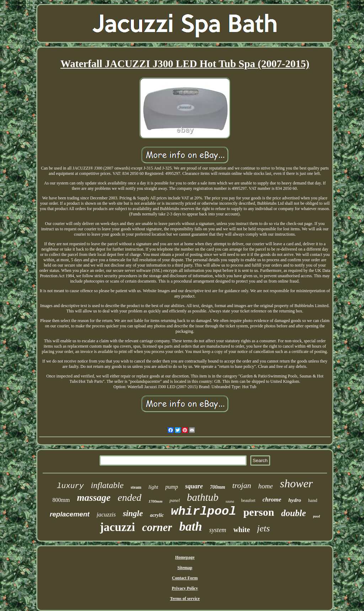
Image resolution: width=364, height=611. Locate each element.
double (293, 513)
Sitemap (185, 568)
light (154, 487)
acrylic (157, 515)
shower (296, 483)
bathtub (203, 497)
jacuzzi (117, 527)
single (133, 513)
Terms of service (185, 599)
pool (317, 516)
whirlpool (204, 511)
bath (191, 527)
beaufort (248, 500)
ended (130, 497)
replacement (70, 514)
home (265, 486)
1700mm (156, 501)
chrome (272, 500)
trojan (242, 485)
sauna (230, 501)
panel (175, 500)
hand (313, 500)
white (242, 530)
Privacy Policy (185, 588)
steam (136, 487)
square (194, 486)
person (259, 512)
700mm (218, 487)
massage (94, 498)
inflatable (107, 485)
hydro (295, 500)
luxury (70, 486)
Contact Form (185, 578)
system (218, 530)
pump (172, 487)
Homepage (185, 557)
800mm (61, 500)
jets (263, 528)
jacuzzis (106, 514)
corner (157, 527)
